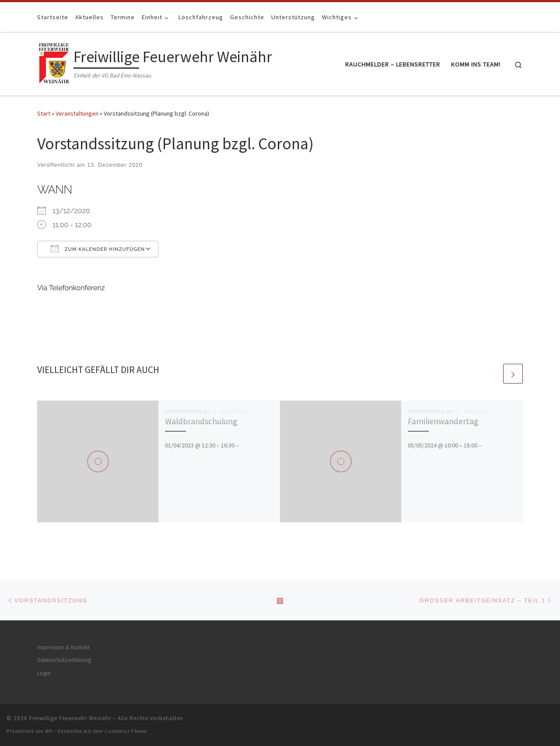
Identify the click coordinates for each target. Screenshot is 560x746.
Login (44, 673)
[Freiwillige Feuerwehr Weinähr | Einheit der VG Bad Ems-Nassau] (54, 62)
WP (49, 731)
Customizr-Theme (126, 731)
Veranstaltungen (77, 113)
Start (44, 113)
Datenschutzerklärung (64, 660)
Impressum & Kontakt (63, 647)
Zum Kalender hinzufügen (98, 249)
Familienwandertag (443, 421)
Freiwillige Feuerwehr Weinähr (70, 718)
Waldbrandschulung (201, 421)
